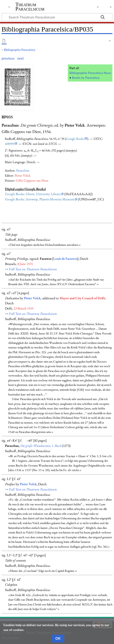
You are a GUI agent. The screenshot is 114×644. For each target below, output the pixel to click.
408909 (10, 144)
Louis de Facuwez (65, 259)
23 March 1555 (24, 308)
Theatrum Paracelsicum (30, 7)
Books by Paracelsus (86, 78)
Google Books (75, 139)
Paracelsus (23, 170)
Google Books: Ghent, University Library (33, 194)
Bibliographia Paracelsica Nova (90, 73)
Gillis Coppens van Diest (32, 180)
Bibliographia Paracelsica (20, 50)
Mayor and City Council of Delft (82, 298)
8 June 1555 (25, 264)
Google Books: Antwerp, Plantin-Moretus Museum (40, 199)
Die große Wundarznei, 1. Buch (41, 446)
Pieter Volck (23, 175)
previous (8, 58)
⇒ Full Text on (31, 269)
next (20, 58)
